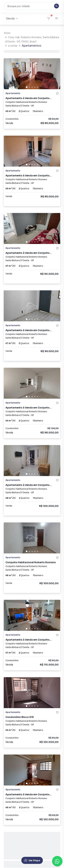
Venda (12, 18)
